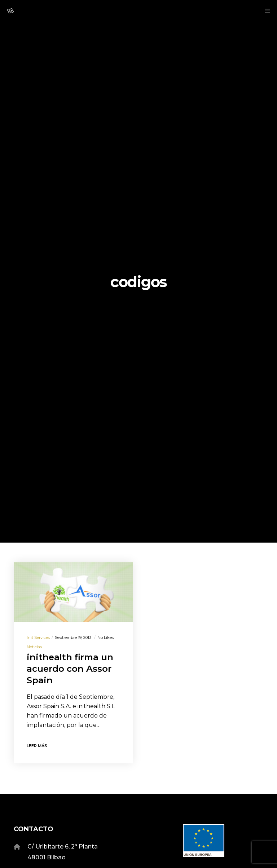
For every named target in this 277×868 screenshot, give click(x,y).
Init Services (38, 637)
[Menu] (265, 11)
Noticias (34, 647)
